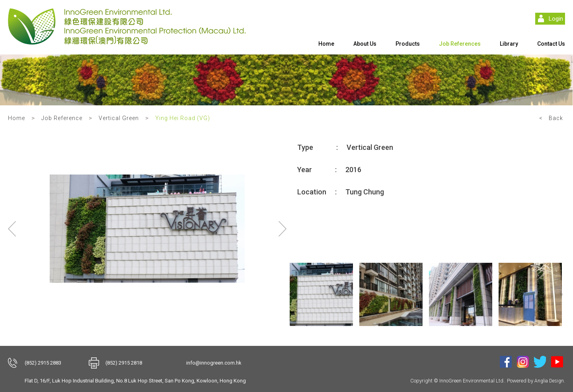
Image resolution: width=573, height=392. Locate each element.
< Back (551, 118)
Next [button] (283, 229)
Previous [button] (12, 229)
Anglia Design (549, 381)
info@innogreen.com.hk (214, 363)
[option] (147, 229)
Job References (460, 44)
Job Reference (62, 118)
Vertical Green (119, 118)
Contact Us (551, 44)
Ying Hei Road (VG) (183, 118)
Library (509, 44)
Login (556, 19)
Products (408, 44)
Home (326, 44)
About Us (365, 44)
